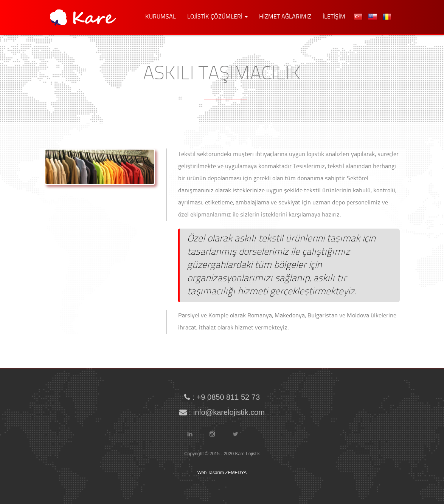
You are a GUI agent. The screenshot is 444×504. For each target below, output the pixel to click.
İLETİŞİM (334, 17)
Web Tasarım (211, 473)
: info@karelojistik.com (222, 411)
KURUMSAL (161, 17)
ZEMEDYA (236, 473)
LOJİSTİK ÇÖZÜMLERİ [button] (217, 17)
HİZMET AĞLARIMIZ (285, 17)
